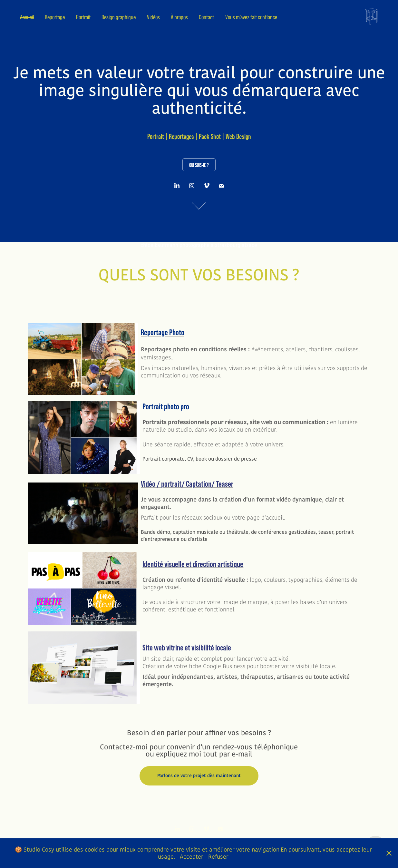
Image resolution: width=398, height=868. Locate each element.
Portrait (83, 17)
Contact (206, 17)
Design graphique (119, 17)
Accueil (27, 17)
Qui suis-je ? (199, 165)
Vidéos (153, 17)
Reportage (55, 17)
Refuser (218, 857)
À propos (179, 17)
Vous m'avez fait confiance (251, 17)
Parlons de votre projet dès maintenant (199, 776)
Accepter (192, 857)
